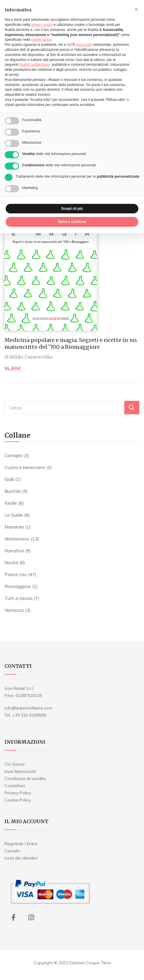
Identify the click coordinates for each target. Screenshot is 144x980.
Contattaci (15, 786)
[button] (136, 10)
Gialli (9, 479)
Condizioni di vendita (25, 779)
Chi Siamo (15, 764)
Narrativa (14, 551)
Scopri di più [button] (72, 209)
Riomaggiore (18, 586)
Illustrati (13, 491)
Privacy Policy (18, 793)
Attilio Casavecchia (31, 357)
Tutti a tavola (18, 598)
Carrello (12, 851)
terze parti (84, 45)
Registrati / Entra (21, 844)
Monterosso (17, 539)
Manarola (14, 527)
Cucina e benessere (25, 467)
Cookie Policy (18, 800)
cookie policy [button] (41, 40)
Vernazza (14, 610)
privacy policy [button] (42, 25)
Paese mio (16, 575)
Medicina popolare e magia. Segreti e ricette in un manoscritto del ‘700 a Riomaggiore (71, 343)
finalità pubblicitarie (35, 65)
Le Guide (14, 515)
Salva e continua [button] (72, 222)
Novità (11, 563)
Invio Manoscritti (20, 771)
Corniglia (13, 455)
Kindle (11, 503)
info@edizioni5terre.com (28, 708)
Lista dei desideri (21, 858)
